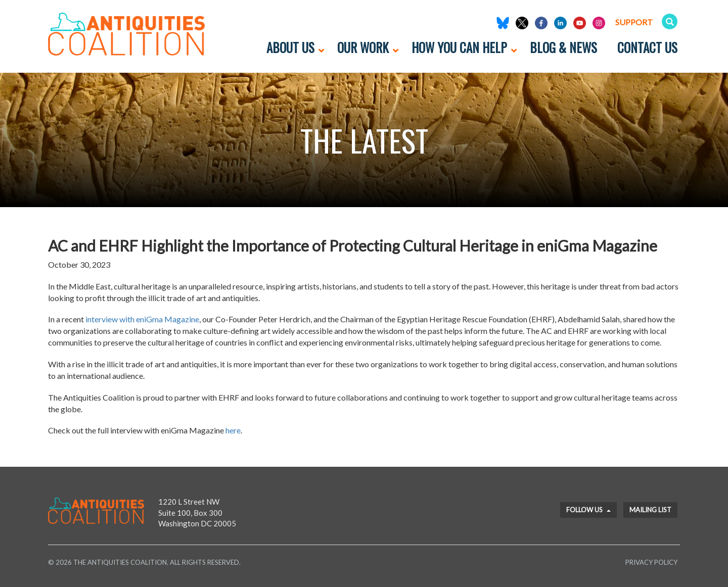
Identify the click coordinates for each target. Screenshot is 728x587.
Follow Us (588, 510)
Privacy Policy (651, 562)
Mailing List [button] (650, 510)
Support (634, 22)
